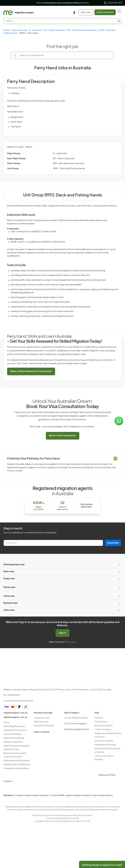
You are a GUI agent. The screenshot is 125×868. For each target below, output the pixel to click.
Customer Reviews (12, 734)
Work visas (9, 572)
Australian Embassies (44, 726)
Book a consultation (105, 12)
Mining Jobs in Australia (105, 745)
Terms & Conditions (104, 726)
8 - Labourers (36, 30)
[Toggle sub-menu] (119, 565)
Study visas (9, 579)
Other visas (9, 610)
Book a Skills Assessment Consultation (31, 371)
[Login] (75, 13)
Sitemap (98, 718)
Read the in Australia (63, 3)
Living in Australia (42, 718)
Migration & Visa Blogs (14, 738)
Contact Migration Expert (76, 718)
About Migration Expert (14, 726)
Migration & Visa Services (15, 730)
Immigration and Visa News (16, 768)
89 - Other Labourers (55, 30)
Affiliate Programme (13, 742)
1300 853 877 (113, 3)
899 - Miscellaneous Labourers (82, 30)
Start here (71, 642)
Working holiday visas (14, 565)
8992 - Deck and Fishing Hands (69, 169)
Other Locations (42, 732)
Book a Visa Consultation (62, 436)
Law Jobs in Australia (104, 741)
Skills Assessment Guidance (17, 761)
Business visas (10, 603)
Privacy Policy (101, 722)
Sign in (63, 633)
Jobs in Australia (19, 30)
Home (7, 30)
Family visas (9, 587)
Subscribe (113, 543)
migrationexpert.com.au (15, 713)
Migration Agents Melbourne (17, 765)
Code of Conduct (103, 730)
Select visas (86, 12)
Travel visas (9, 596)
